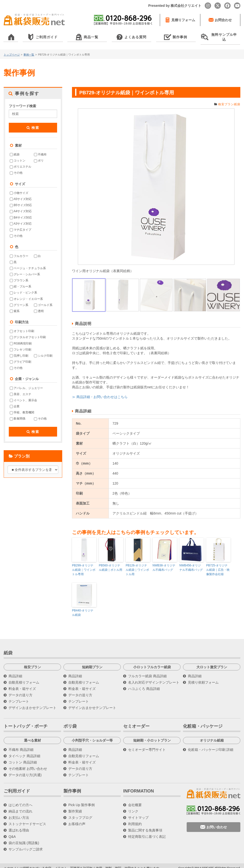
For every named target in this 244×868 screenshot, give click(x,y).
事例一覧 (29, 49)
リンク (133, 806)
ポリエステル (20, 162)
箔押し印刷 (19, 351)
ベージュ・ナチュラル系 (28, 263)
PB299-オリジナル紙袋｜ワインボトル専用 (84, 565)
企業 (15, 401)
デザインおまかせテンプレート (32, 703)
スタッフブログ (80, 812)
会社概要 (135, 800)
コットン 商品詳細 (23, 757)
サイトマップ (138, 812)
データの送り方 (20, 690)
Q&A (12, 831)
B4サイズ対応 (21, 212)
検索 (33, 123)
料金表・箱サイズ (22, 684)
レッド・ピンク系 (23, 288)
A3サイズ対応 (21, 219)
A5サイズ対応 (21, 194)
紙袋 (15, 150)
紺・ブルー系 (20, 282)
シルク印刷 (43, 351)
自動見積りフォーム (24, 677)
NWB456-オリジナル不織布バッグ (192, 563)
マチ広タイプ (20, 225)
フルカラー (19, 251)
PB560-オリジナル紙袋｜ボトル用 (111, 563)
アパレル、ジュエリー (26, 383)
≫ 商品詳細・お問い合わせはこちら (100, 392)
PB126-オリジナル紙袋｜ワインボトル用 (137, 565)
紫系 (15, 306)
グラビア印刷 (20, 357)
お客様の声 (77, 819)
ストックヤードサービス (27, 819)
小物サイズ (19, 188)
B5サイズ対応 (21, 200)
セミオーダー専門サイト (147, 744)
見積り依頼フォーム (203, 677)
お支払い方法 (19, 812)
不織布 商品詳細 (21, 744)
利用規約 (135, 819)
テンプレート (19, 696)
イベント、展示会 (23, 395)
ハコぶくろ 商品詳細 (144, 684)
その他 (16, 168)
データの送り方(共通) (25, 770)
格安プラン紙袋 (229, 99)
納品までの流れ (20, 806)
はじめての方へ (20, 800)
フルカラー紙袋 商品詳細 (147, 671)
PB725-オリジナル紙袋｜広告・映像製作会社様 (218, 565)
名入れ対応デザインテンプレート (154, 677)
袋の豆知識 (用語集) (24, 838)
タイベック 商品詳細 (24, 751)
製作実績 (75, 806)
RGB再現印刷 (21, 338)
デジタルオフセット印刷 (28, 332)
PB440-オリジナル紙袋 (83, 608)
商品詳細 (15, 671)
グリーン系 (19, 300)
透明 (39, 306)
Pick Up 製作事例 (81, 800)
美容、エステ (20, 389)
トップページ (12, 49)
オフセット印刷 (22, 326)
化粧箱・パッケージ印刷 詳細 (211, 744)
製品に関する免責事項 (145, 825)
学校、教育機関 (22, 408)
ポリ (39, 156)
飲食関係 (18, 414)
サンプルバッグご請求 (26, 844)
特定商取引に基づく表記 (147, 831)
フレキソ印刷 (20, 344)
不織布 (40, 150)
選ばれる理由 (19, 825)
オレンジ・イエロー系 (26, 294)
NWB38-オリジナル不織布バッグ (164, 563)
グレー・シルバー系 (25, 269)
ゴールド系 (43, 300)
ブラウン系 (19, 276)
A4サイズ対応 (21, 206)
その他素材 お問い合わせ (28, 763)
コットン (18, 156)
